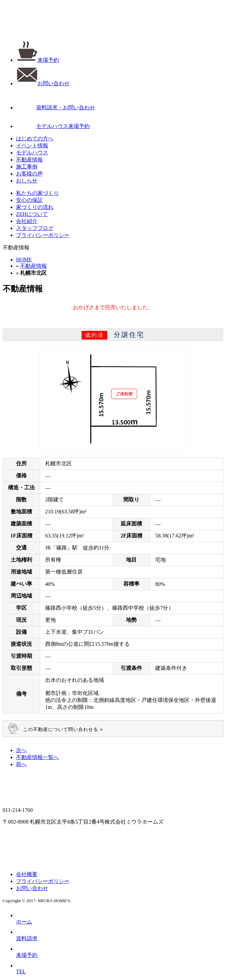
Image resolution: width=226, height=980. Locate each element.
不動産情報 (29, 160)
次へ (21, 750)
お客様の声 (29, 174)
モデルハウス (32, 153)
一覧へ (37, 757)
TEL (21, 968)
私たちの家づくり (37, 193)
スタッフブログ (35, 228)
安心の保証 (29, 200)
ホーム (24, 918)
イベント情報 (32, 146)
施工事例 (27, 167)
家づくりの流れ (35, 207)
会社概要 (27, 874)
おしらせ (27, 181)
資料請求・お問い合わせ (55, 107)
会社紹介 (27, 221)
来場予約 (37, 60)
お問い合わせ (43, 83)
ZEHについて (32, 214)
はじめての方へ (35, 139)
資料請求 (27, 935)
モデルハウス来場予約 (53, 126)
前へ (21, 764)
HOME (24, 260)
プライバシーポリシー (43, 235)
